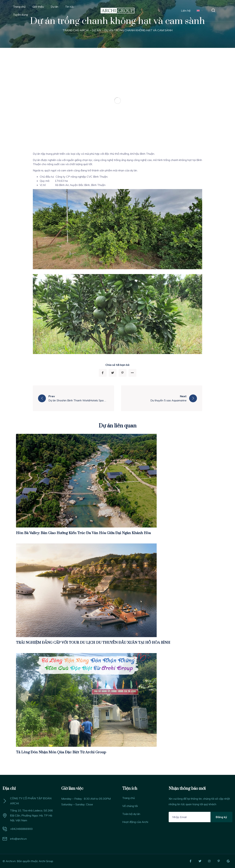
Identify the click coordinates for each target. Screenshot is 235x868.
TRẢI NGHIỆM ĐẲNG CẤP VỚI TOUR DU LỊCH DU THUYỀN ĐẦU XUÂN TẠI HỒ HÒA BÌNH (93, 643)
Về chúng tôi (130, 806)
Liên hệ (186, 11)
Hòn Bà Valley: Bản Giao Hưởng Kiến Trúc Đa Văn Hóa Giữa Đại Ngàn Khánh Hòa (83, 533)
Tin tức (69, 7)
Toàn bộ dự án (131, 814)
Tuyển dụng (20, 15)
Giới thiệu (38, 7)
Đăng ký (221, 817)
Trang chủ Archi (76, 30)
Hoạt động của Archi (135, 822)
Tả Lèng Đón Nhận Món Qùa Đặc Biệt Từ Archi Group (61, 752)
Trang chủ (19, 7)
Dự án (54, 7)
